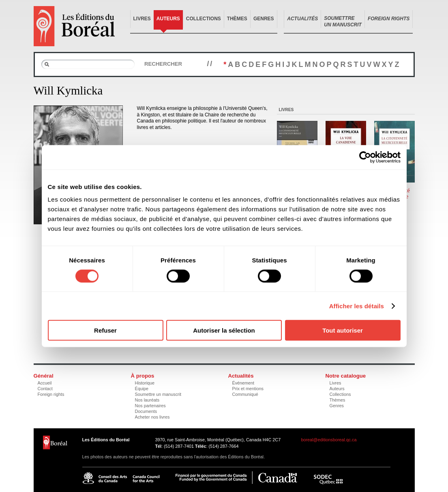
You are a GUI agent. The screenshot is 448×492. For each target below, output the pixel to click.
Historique (145, 383)
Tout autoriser (343, 330)
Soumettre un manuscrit (158, 394)
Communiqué (245, 394)
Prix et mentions (248, 389)
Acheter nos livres (152, 417)
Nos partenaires (150, 406)
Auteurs (168, 19)
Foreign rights (51, 394)
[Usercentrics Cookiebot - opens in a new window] (365, 157)
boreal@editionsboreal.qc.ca (329, 440)
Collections (204, 19)
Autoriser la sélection (224, 330)
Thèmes (237, 19)
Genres (264, 19)
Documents (146, 411)
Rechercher (163, 64)
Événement (243, 383)
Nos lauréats (147, 400)
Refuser (105, 330)
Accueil (45, 383)
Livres (142, 19)
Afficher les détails (357, 306)
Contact (45, 389)
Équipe (142, 389)
